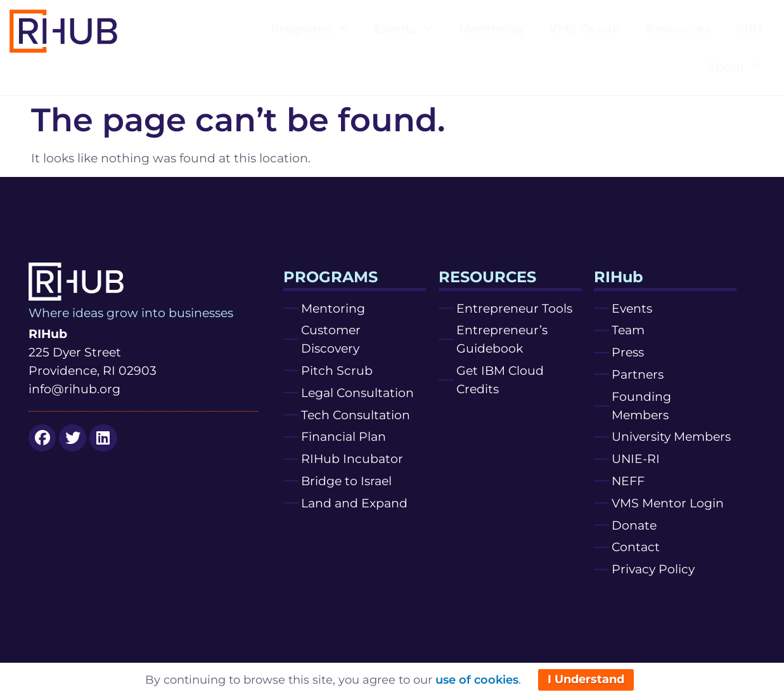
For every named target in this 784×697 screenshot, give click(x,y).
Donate (634, 525)
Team (628, 330)
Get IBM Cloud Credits (500, 380)
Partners (638, 374)
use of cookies (477, 680)
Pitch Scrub (337, 370)
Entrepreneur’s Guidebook (502, 339)
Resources (678, 29)
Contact (636, 547)
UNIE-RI (636, 459)
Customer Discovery (331, 339)
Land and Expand (354, 503)
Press (628, 352)
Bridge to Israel (346, 481)
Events (404, 28)
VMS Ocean (585, 29)
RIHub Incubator (352, 459)
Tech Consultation (356, 415)
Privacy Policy (653, 569)
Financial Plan (344, 436)
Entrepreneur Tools (514, 308)
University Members (671, 436)
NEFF (628, 481)
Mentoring (491, 29)
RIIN (749, 29)
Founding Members (641, 406)
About (734, 66)
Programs (310, 28)
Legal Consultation (357, 393)
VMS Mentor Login (668, 503)
